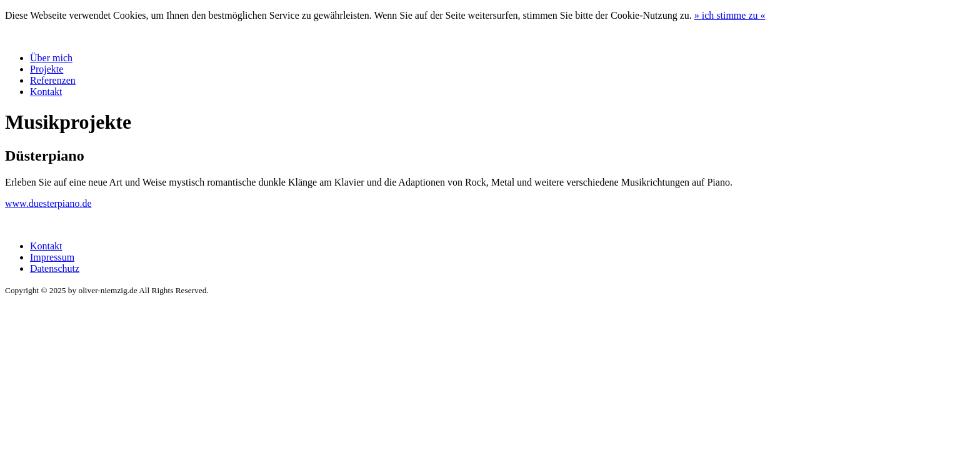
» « (730, 15)
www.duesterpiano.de (48, 203)
